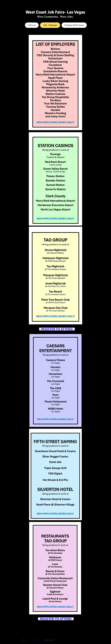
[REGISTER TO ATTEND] (57, 329)
